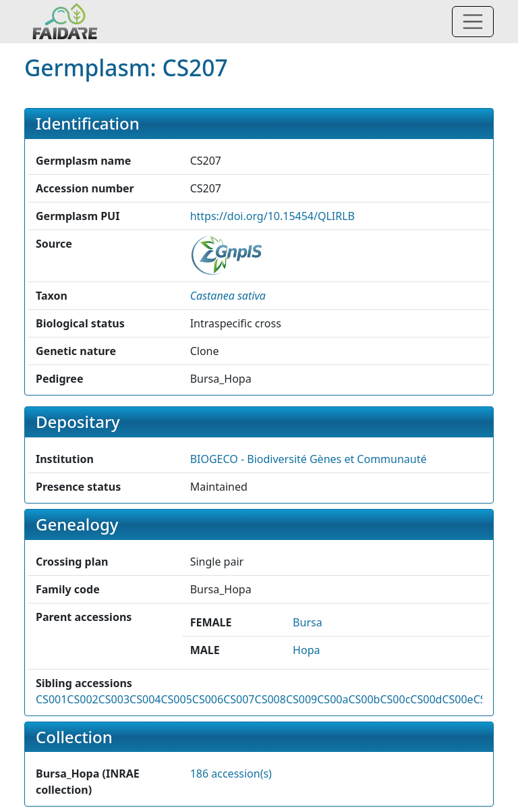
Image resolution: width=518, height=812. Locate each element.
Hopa (306, 650)
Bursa (308, 622)
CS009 (301, 699)
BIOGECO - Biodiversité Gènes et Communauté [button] (309, 459)
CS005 (176, 699)
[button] (228, 296)
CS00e (457, 699)
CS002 (82, 699)
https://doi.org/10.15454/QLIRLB (272, 216)
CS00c (395, 699)
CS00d (426, 699)
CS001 (51, 699)
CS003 (114, 699)
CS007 (239, 699)
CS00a (333, 699)
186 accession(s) (231, 774)
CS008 (270, 699)
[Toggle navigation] (473, 22)
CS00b (364, 699)
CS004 (145, 699)
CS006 (208, 699)
